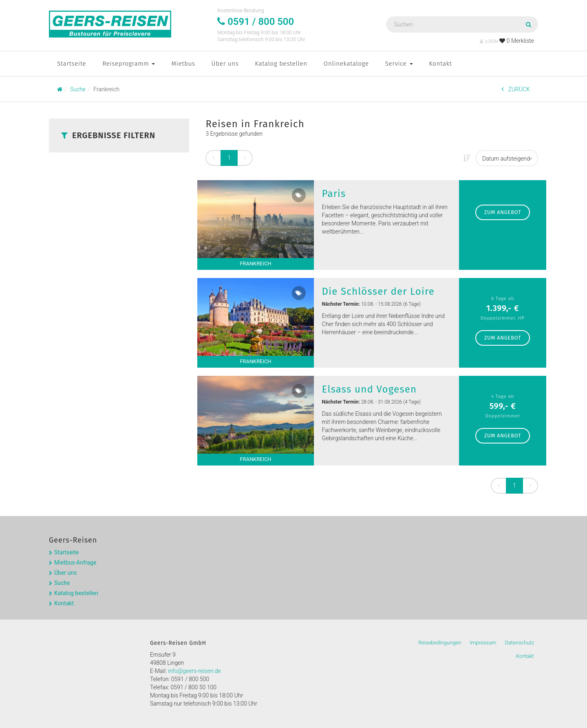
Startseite (72, 64)
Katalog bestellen (281, 64)
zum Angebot (503, 212)
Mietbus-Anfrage (75, 563)
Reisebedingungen (440, 643)
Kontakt (441, 64)
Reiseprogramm (129, 64)
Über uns (225, 64)
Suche (62, 583)
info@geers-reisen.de (194, 671)
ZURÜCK (516, 89)
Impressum (483, 643)
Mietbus (183, 64)
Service (399, 64)
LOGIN (489, 41)
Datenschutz (519, 643)
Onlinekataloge (346, 64)
